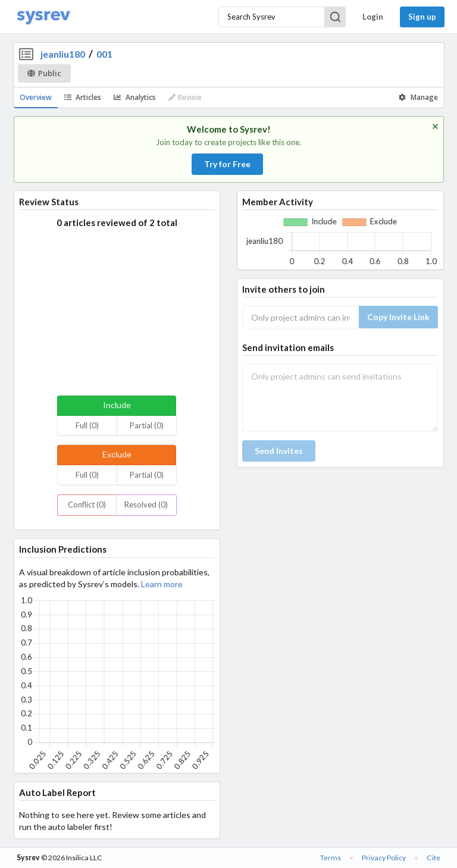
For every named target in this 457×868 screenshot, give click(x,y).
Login (373, 17)
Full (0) (87, 425)
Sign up (422, 17)
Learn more (162, 584)
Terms (331, 858)
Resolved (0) (146, 504)
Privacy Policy (384, 858)
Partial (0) (147, 425)
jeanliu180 (63, 54)
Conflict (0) (87, 504)
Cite (433, 858)
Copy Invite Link (398, 317)
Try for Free (227, 164)
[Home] (43, 17)
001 (104, 54)
